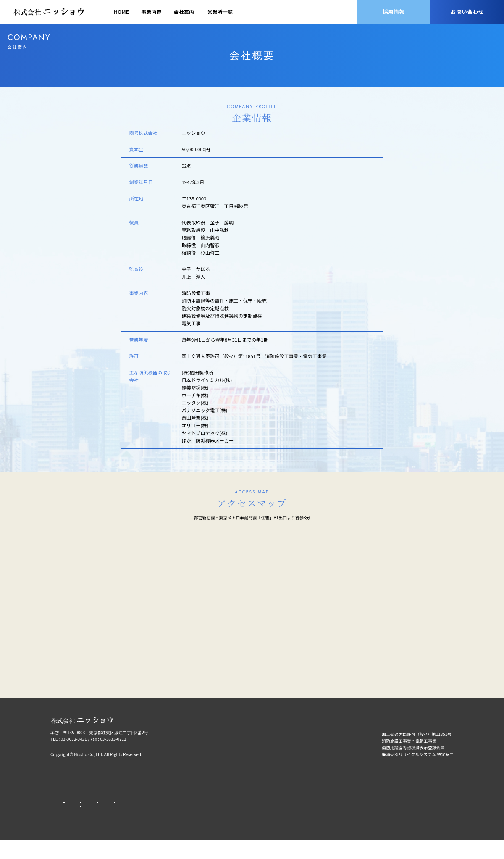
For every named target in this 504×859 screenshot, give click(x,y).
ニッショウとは (229, 805)
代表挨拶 (129, 805)
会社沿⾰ (129, 823)
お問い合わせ (467, 12)
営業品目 (94, 805)
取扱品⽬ (94, 814)
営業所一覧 (220, 12)
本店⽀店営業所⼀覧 (176, 805)
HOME (121, 12)
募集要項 (222, 814)
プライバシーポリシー (332, 794)
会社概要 (129, 814)
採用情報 (394, 12)
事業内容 (152, 12)
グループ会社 (169, 814)
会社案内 (184, 12)
